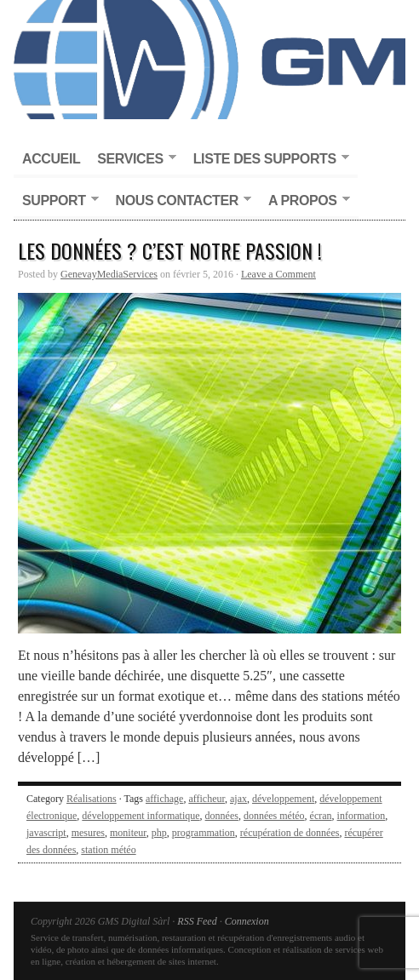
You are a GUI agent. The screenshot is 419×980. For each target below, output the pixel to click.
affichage (164, 799)
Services (132, 160)
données (222, 816)
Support (56, 201)
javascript (46, 833)
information (362, 816)
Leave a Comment (278, 274)
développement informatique (141, 816)
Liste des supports (267, 160)
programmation (204, 833)
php (159, 833)
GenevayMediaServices (109, 274)
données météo (274, 816)
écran (321, 816)
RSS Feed (197, 921)
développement (283, 799)
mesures (88, 833)
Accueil (51, 159)
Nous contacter (179, 201)
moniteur (128, 833)
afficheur (207, 799)
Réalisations (92, 799)
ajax (238, 799)
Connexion (247, 921)
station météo (108, 850)
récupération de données (290, 833)
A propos (305, 201)
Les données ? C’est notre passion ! (170, 250)
